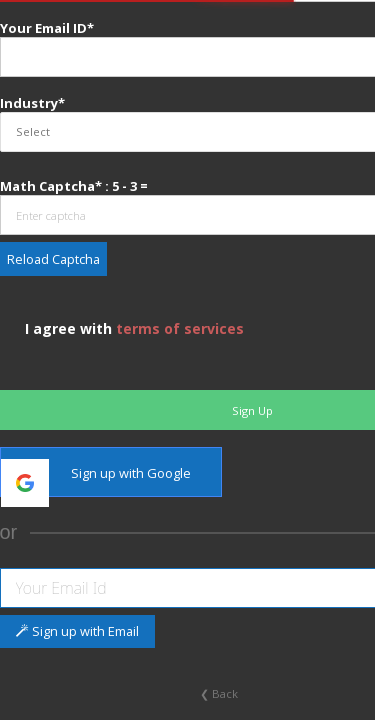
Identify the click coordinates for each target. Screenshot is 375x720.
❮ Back (219, 693)
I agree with (132, 328)
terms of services (178, 328)
